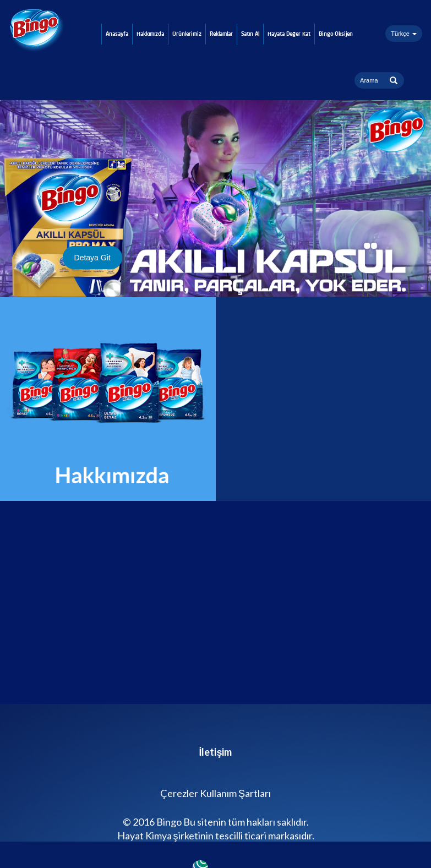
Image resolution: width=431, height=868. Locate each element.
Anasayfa (117, 34)
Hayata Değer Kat (289, 34)
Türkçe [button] (404, 34)
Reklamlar (221, 34)
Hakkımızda (150, 34)
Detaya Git (92, 258)
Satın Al (250, 34)
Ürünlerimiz (187, 34)
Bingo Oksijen (336, 34)
